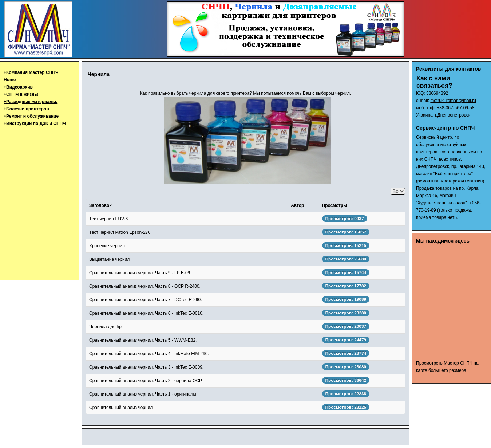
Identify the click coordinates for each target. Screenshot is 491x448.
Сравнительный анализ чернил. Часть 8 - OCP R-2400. (145, 286)
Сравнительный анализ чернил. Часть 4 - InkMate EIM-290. (149, 354)
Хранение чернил (107, 246)
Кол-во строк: (391, 188)
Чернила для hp (105, 327)
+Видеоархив (18, 87)
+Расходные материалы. (30, 102)
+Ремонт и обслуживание (31, 116)
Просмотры (335, 205)
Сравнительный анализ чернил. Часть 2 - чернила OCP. (146, 381)
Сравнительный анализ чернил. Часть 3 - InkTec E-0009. (146, 367)
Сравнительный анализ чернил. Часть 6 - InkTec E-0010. (146, 313)
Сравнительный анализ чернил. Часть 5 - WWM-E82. (143, 340)
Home (10, 80)
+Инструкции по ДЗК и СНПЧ (35, 123)
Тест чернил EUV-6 (108, 219)
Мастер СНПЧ (458, 363)
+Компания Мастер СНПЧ (31, 72)
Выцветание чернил (109, 259)
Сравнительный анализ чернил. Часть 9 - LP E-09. (140, 273)
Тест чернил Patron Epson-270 (120, 232)
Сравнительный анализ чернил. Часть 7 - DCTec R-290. (145, 300)
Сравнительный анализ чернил (121, 408)
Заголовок (100, 205)
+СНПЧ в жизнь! (21, 94)
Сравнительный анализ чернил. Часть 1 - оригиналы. (143, 394)
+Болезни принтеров (26, 109)
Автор (297, 205)
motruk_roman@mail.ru (453, 101)
